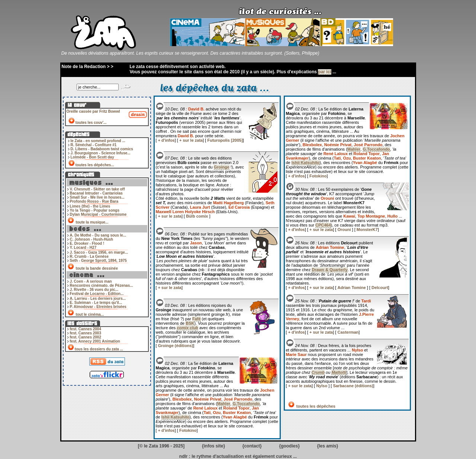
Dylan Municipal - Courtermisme (98, 214)
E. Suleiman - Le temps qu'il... (96, 303)
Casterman (348, 332)
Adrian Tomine (352, 288)
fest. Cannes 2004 (86, 329)
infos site (214, 446)
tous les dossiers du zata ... (99, 349)
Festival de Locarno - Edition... (97, 294)
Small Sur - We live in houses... (97, 197)
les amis (327, 446)
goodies (289, 446)
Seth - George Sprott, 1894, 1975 (98, 261)
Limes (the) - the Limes (90, 206)
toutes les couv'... (91, 123)
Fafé (197, 319)
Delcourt (380, 288)
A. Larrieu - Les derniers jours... (98, 298)
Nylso (322, 386)
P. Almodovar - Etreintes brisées (98, 307)
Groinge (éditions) (176, 346)
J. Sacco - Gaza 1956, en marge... (99, 252)
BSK (190, 323)
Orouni (345, 229)
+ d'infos (166, 140)
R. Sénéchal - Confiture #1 (94, 145)
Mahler (224, 404)
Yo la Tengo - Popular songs (95, 210)
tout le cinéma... (90, 314)
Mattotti (339, 372)
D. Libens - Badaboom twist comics (102, 149)
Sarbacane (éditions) (353, 386)
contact (252, 446)
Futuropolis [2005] (225, 140)
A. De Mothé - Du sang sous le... (98, 235)
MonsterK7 (367, 229)
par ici (324, 72)
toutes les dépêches (315, 406)
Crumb (318, 372)
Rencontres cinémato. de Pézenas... (102, 285)
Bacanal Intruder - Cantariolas (96, 193)
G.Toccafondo (246, 404)
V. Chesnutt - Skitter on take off (97, 189)
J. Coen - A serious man (91, 281)
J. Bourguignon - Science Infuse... (101, 153)
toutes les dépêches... (95, 165)
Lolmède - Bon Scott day (92, 157)
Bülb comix (197, 216)
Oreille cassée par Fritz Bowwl (93, 111)
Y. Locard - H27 (83, 248)
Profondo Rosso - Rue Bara (94, 201)
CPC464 (323, 225)
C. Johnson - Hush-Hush (92, 239)
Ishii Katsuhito (176, 417)
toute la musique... (92, 222)
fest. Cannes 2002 (86, 337)
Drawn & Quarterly (330, 270)
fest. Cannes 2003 (86, 333)
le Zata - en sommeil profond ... (98, 141)
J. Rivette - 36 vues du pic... (94, 290)
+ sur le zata (191, 140)
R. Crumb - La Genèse (89, 256)
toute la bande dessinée (97, 268)
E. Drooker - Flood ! (87, 243)
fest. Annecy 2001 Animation (95, 341)
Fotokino (188, 430)
